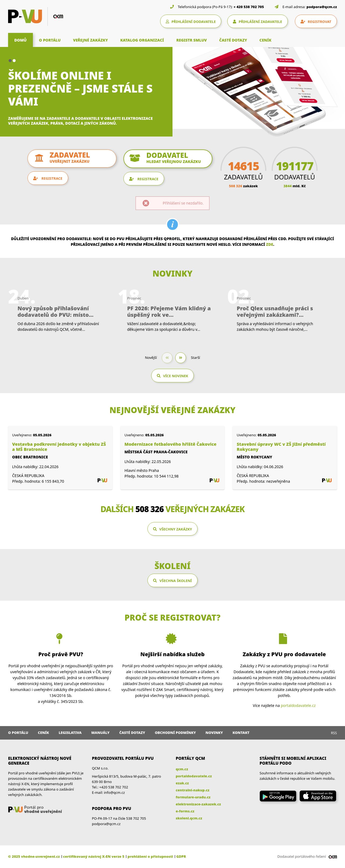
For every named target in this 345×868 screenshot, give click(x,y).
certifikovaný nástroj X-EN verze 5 (94, 856)
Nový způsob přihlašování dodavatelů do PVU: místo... (56, 312)
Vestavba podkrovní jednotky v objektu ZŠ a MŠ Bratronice (59, 447)
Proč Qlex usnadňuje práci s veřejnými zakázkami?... (275, 312)
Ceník (44, 733)
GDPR (181, 856)
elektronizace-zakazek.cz (198, 804)
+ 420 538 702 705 (249, 7)
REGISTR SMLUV (192, 40)
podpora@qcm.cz (322, 7)
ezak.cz (182, 783)
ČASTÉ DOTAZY (233, 40)
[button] (10, 61)
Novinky (214, 733)
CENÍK (265, 40)
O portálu (18, 733)
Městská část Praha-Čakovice (156, 452)
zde (270, 244)
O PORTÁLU (50, 40)
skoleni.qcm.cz (189, 818)
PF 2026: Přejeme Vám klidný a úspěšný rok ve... (169, 312)
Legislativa (70, 733)
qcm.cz (182, 769)
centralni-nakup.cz (193, 790)
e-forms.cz (185, 811)
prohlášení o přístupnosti (150, 856)
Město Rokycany (254, 457)
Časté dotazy (132, 733)
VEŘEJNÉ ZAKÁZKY (90, 40)
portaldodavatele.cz (298, 705)
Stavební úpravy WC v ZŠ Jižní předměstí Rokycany (281, 447)
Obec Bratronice (30, 457)
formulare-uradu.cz (193, 797)
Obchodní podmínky (175, 733)
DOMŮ (20, 40)
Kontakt (241, 733)
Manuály (101, 733)
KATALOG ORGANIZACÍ (142, 40)
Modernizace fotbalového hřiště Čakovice (171, 444)
